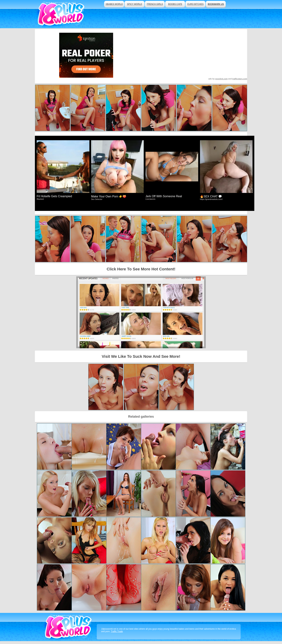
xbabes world (114, 4)
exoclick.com (221, 79)
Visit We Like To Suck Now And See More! (141, 356)
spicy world (135, 4)
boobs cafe (175, 4)
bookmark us (216, 4)
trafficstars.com (240, 79)
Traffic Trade (117, 631)
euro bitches (195, 4)
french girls (155, 4)
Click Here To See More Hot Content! (141, 269)
